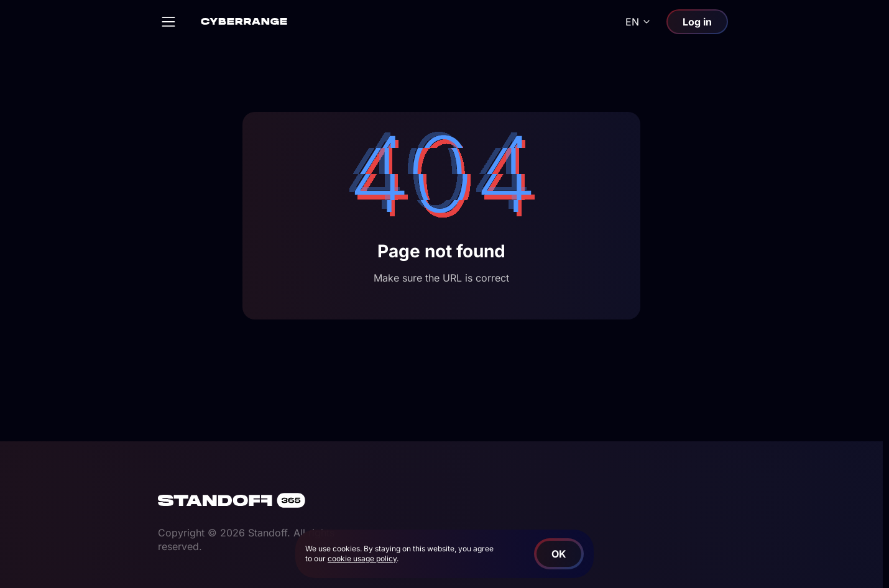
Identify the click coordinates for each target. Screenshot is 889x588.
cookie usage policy (362, 558)
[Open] (168, 22)
